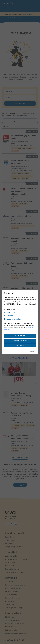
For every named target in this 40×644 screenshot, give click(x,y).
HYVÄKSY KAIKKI (20, 336)
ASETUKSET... (20, 345)
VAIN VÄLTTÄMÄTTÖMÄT (20, 341)
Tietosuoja (33, 351)
